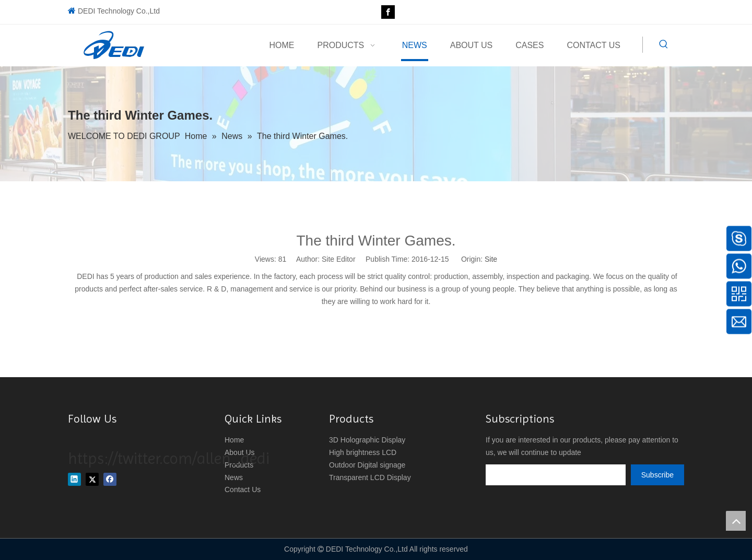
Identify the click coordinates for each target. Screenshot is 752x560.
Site (491, 259)
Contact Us (243, 489)
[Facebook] (388, 12)
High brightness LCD (363, 452)
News (234, 477)
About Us (240, 452)
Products (239, 465)
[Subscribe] (657, 475)
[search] (556, 475)
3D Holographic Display (367, 440)
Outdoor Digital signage (367, 465)
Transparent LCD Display (370, 477)
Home (234, 440)
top (736, 521)
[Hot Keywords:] (664, 44)
